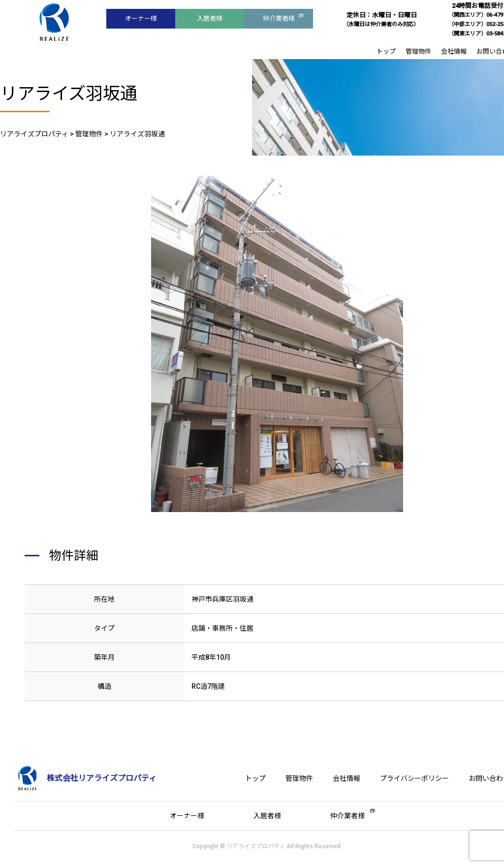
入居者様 (210, 18)
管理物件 (418, 51)
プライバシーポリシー (414, 778)
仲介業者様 (279, 18)
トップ (386, 51)
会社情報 (454, 51)
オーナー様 (141, 18)
